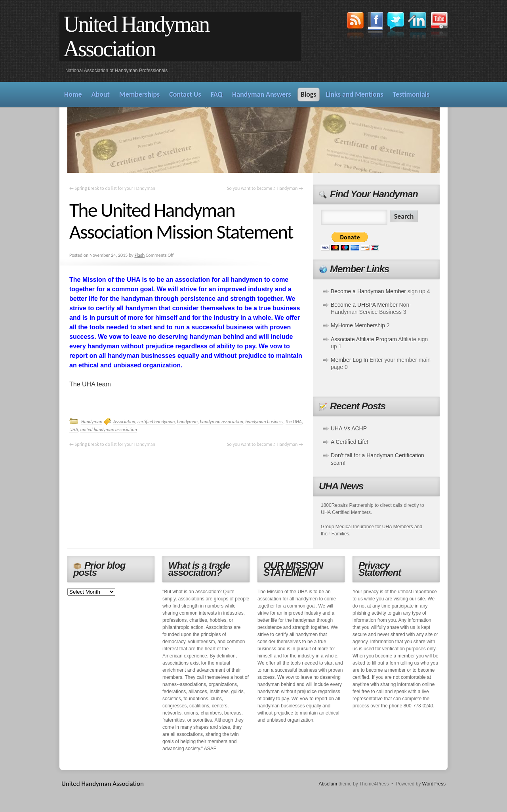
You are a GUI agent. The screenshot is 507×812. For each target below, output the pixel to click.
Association (124, 422)
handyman (187, 422)
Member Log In (349, 360)
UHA (74, 430)
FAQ (217, 94)
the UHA (294, 422)
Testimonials (411, 94)
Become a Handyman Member (368, 291)
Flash (139, 255)
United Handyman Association (136, 36)
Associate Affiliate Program (364, 339)
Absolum (328, 784)
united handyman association (109, 430)
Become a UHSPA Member (364, 305)
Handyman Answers (262, 94)
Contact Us (185, 94)
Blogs (309, 94)
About (101, 94)
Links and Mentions (355, 94)
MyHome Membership (358, 325)
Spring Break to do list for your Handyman (112, 188)
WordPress (434, 784)
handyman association (222, 422)
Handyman (92, 422)
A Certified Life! (350, 442)
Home (73, 94)
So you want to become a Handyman (265, 188)
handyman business (265, 422)
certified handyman (156, 422)
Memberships (139, 94)
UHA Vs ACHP (349, 428)
